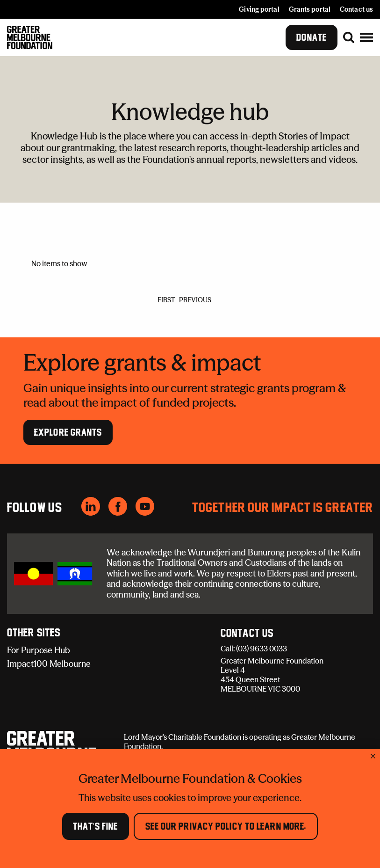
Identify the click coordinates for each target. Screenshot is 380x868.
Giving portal (259, 9)
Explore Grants (68, 432)
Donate (312, 37)
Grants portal (310, 9)
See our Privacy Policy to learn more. (226, 826)
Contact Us (247, 634)
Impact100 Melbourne (49, 664)
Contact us (356, 9)
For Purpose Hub (39, 650)
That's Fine (96, 826)
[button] (366, 37)
